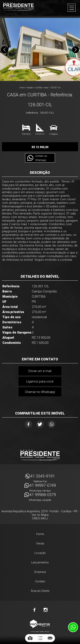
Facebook (28, 424)
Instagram (46, 610)
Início (22, 88)
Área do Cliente (40, 591)
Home (40, 534)
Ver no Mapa (40, 515)
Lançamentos (40, 562)
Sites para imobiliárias (40, 632)
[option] (40, 49)
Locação (30, 88)
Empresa (40, 572)
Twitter (40, 424)
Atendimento (73, 627)
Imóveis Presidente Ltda (40, 455)
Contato (40, 581)
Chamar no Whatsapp (40, 392)
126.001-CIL (55, 88)
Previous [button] (4, 50)
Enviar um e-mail (40, 371)
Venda (40, 543)
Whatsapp (52, 424)
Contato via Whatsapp (41, 158)
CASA (46, 88)
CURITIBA (39, 88)
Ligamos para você (40, 381)
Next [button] (76, 50)
